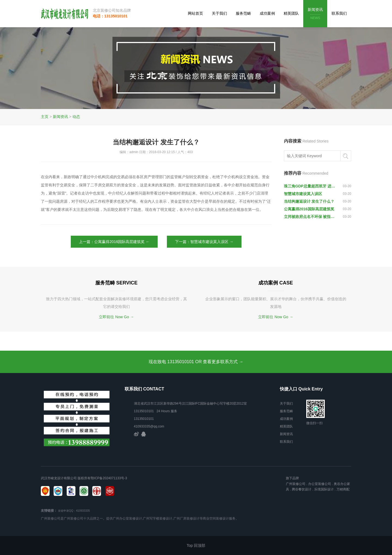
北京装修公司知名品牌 (112, 10)
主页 (45, 117)
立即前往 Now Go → (116, 317)
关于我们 (219, 13)
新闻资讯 (315, 14)
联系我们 (339, 13)
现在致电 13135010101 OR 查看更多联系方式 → (196, 362)
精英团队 (291, 13)
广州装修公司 (296, 484)
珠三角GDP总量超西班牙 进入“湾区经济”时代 (311, 186)
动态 (76, 117)
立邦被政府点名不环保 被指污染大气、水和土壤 (311, 217)
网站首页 (195, 13)
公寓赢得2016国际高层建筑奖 (309, 209)
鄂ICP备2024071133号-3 (109, 478)
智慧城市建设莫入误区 (303, 194)
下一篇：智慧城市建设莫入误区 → (204, 242)
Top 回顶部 (196, 545)
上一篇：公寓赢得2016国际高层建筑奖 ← (114, 242)
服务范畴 (243, 13)
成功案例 (267, 13)
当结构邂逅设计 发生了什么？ (309, 201)
